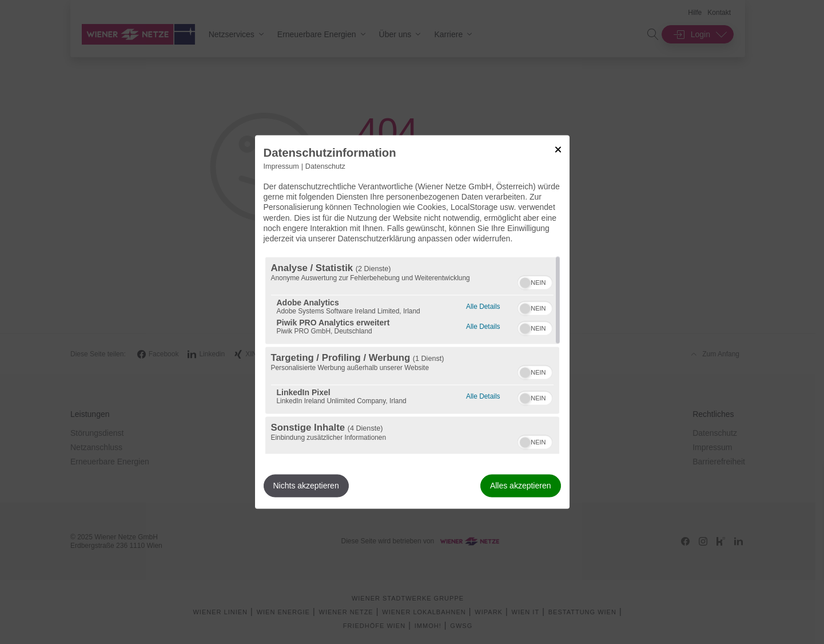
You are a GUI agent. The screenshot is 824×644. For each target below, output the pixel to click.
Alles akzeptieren (521, 486)
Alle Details (483, 306)
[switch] (535, 281)
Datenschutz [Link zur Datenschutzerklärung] (325, 166)
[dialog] (412, 322)
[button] (525, 283)
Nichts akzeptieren (306, 486)
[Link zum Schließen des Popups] (558, 149)
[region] (412, 356)
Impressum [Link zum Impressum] (281, 166)
